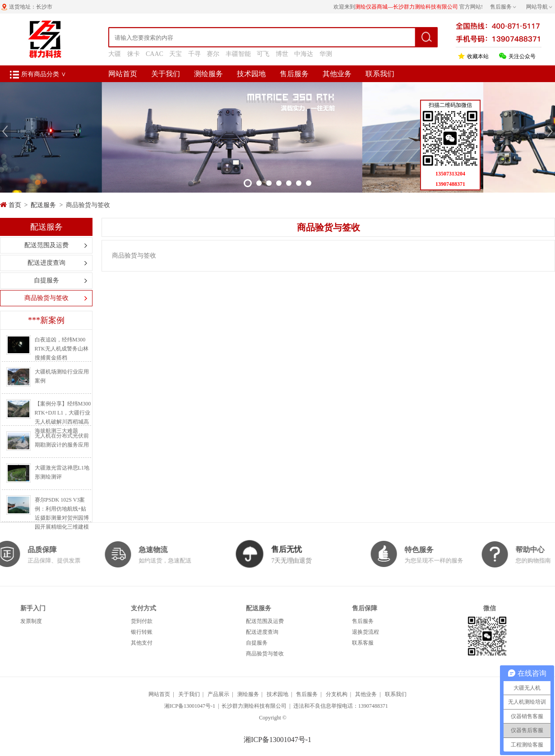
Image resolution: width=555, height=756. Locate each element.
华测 (326, 54)
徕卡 (134, 54)
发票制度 (31, 621)
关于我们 (166, 74)
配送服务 (43, 205)
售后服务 (294, 74)
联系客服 (363, 643)
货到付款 (142, 621)
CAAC (155, 54)
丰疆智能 (238, 54)
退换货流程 (365, 632)
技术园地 (251, 74)
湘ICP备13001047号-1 (190, 706)
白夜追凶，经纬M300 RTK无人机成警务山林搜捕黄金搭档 (62, 349)
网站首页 (123, 74)
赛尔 (213, 54)
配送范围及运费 (46, 245)
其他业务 (337, 74)
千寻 (194, 54)
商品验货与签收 (46, 298)
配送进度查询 (46, 263)
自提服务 (46, 280)
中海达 (304, 54)
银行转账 (142, 632)
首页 (15, 205)
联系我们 (380, 74)
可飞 (263, 54)
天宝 (176, 54)
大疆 (115, 54)
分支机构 (337, 694)
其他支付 (142, 643)
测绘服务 (208, 74)
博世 (282, 54)
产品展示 (218, 694)
